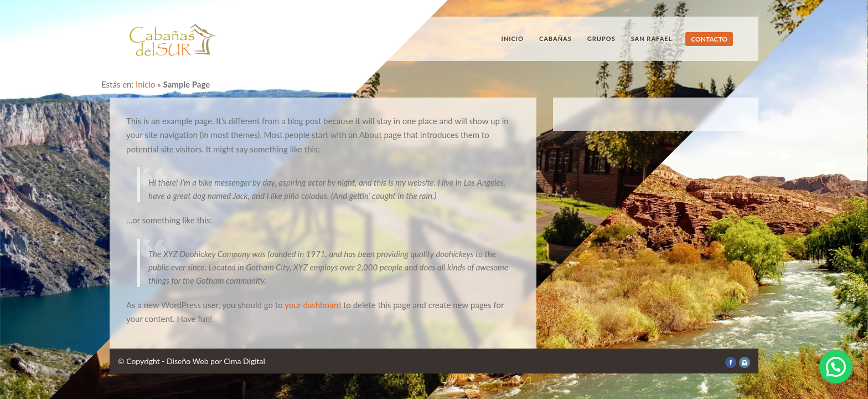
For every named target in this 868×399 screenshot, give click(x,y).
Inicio (513, 39)
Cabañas (556, 39)
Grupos (601, 39)
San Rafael (652, 39)
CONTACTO (709, 39)
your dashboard (313, 305)
